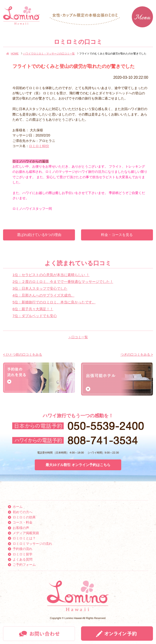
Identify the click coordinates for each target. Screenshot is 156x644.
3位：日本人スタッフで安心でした (40, 288)
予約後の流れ (23, 549)
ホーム (18, 507)
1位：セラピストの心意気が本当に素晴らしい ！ (51, 275)
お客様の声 (21, 528)
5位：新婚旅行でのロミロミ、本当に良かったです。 (54, 302)
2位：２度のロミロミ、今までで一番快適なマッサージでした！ (63, 282)
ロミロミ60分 (39, 146)
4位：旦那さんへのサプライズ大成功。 (43, 295)
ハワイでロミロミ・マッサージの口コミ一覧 (49, 54)
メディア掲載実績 (26, 533)
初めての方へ (23, 512)
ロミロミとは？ (24, 538)
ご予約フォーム (24, 565)
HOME (15, 54)
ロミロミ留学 (23, 554)
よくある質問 (23, 559)
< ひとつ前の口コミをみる (23, 355)
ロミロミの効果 (24, 517)
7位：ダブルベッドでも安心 (35, 316)
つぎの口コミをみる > (137, 355)
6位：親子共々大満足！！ (33, 309)
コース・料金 (23, 522)
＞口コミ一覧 (78, 337)
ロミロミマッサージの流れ (32, 544)
